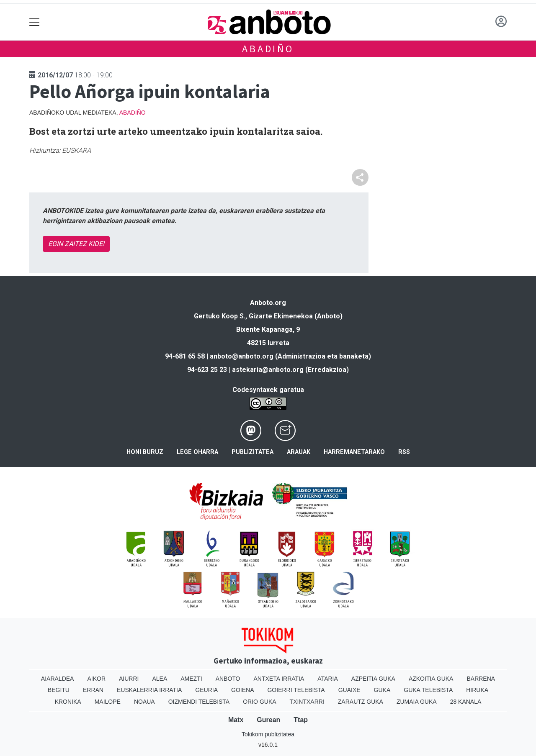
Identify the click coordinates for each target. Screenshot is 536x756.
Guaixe (349, 690)
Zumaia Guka (417, 702)
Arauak (299, 452)
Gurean (268, 720)
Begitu (59, 690)
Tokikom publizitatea (268, 734)
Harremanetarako (354, 452)
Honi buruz (145, 452)
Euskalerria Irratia (149, 690)
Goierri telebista (296, 690)
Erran (93, 690)
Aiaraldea (58, 679)
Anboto (228, 679)
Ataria (328, 679)
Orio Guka (259, 702)
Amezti (191, 679)
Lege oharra (197, 452)
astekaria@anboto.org (268, 370)
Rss (404, 452)
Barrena (481, 679)
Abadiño (268, 49)
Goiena (242, 690)
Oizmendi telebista (199, 702)
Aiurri (129, 679)
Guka (382, 690)
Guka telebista (428, 690)
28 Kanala (466, 702)
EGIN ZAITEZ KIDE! (76, 244)
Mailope (108, 702)
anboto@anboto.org (242, 356)
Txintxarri (307, 702)
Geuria (206, 690)
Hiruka (477, 690)
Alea (160, 679)
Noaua (144, 702)
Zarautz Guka (361, 702)
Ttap (301, 720)
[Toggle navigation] (35, 22)
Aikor (96, 679)
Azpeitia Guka (373, 679)
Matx (236, 720)
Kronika (68, 702)
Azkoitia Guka (431, 679)
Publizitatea (253, 452)
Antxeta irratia (279, 679)
